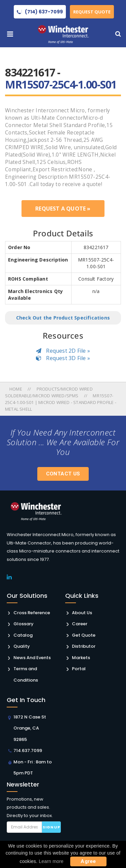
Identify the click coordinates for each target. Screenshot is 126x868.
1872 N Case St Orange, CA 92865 (30, 728)
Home (16, 389)
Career (80, 624)
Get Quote (84, 635)
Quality (22, 646)
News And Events (32, 658)
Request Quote (92, 12)
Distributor (84, 646)
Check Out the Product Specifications (63, 318)
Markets (81, 658)
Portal (79, 669)
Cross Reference (32, 613)
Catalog (23, 635)
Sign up (51, 827)
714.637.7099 (28, 750)
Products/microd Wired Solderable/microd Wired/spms (49, 392)
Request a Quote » (63, 209)
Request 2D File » (63, 351)
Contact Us (63, 474)
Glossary (24, 624)
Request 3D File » (63, 358)
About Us (82, 613)
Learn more (51, 861)
